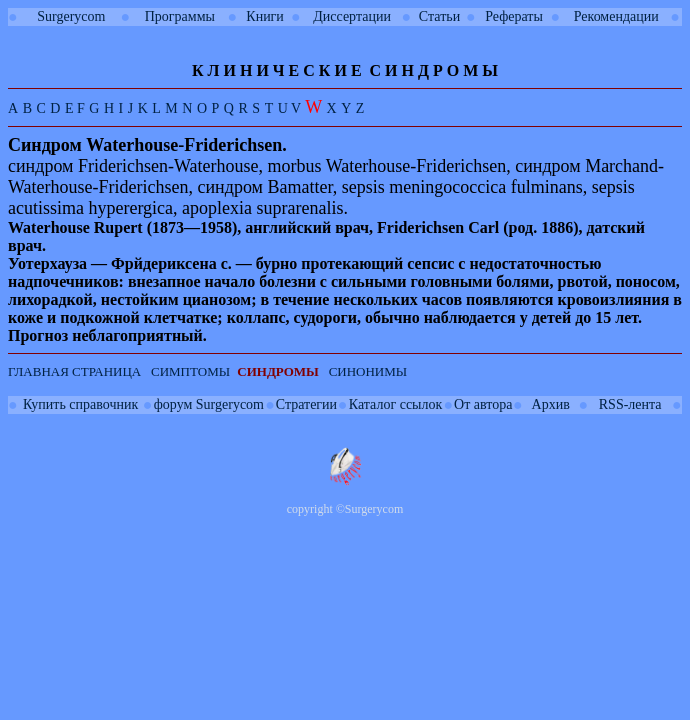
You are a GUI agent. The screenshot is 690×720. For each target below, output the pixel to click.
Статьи (439, 16)
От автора (483, 404)
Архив (551, 404)
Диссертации (352, 16)
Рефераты (514, 16)
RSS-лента (630, 404)
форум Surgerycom (209, 404)
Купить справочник (80, 404)
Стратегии (306, 404)
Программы (180, 16)
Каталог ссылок (395, 404)
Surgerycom (71, 16)
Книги (265, 16)
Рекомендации (616, 16)
